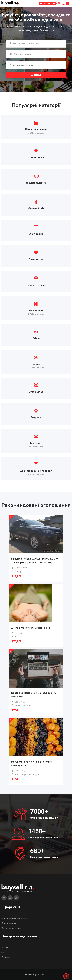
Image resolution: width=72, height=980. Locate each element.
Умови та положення (11, 928)
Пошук (36, 75)
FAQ (3, 952)
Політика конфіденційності (14, 918)
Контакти (6, 957)
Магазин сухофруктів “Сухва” (28, 774)
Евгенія (18, 637)
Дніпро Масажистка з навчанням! (32, 628)
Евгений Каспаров (23, 705)
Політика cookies (9, 923)
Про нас (5, 947)
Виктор (18, 571)
